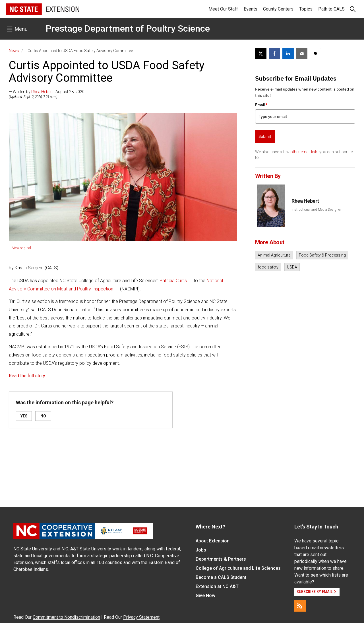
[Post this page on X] (261, 54)
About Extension (213, 541)
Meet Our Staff (223, 9)
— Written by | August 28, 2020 (47, 92)
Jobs (201, 550)
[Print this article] (315, 54)
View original (22, 248)
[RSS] (300, 606)
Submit (265, 136)
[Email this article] (302, 54)
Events (251, 9)
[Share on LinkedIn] (288, 54)
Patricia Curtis (173, 281)
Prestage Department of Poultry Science (128, 28)
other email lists (304, 152)
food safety (268, 267)
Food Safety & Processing (322, 255)
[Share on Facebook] (274, 54)
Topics (306, 9)
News (14, 51)
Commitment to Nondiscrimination (66, 617)
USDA (292, 267)
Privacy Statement (141, 617)
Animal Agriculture (274, 255)
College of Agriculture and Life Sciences (238, 568)
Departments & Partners (221, 559)
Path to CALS (331, 9)
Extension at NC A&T (217, 586)
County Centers (278, 9)
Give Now (205, 596)
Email (261, 105)
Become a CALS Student (221, 577)
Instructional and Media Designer (316, 210)
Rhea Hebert (42, 92)
